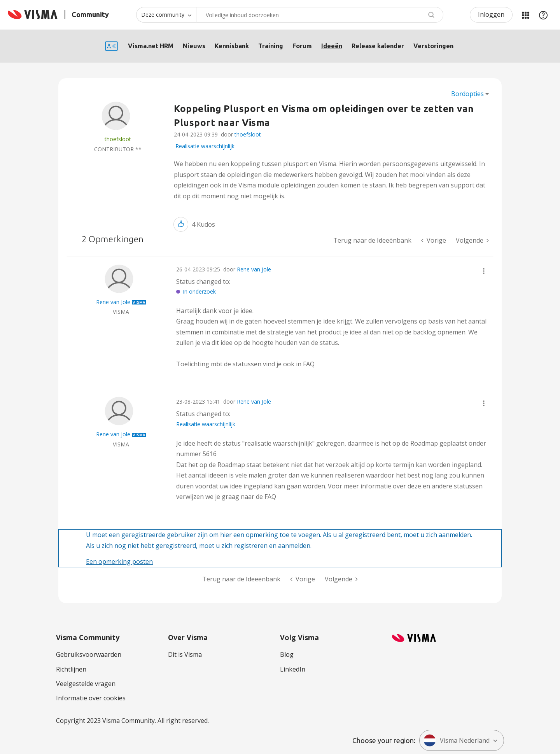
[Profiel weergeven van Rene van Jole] (113, 302)
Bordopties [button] (467, 94)
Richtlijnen (71, 669)
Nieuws (194, 46)
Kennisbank (232, 46)
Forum (302, 46)
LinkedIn (293, 669)
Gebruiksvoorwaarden (89, 654)
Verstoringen (433, 46)
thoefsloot (248, 134)
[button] (181, 224)
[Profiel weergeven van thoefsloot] (118, 139)
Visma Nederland (457, 740)
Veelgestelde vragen (86, 684)
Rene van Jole (254, 269)
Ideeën (332, 46)
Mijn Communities (525, 15)
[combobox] (320, 15)
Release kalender (378, 46)
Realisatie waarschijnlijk (205, 146)
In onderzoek (199, 291)
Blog (287, 654)
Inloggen (491, 14)
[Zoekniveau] (166, 15)
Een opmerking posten (119, 562)
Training (271, 46)
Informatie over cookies (91, 698)
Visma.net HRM (151, 46)
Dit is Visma (185, 654)
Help (543, 15)
